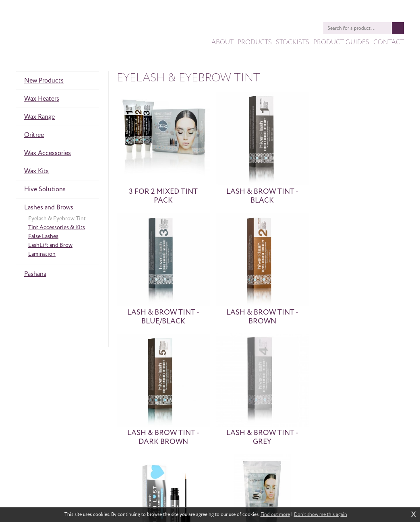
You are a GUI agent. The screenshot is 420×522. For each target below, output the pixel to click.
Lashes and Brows (49, 209)
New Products (44, 82)
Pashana (35, 275)
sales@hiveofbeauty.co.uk (230, 488)
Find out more (275, 515)
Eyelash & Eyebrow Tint (57, 220)
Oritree (34, 137)
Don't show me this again (321, 515)
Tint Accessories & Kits (57, 229)
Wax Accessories (48, 155)
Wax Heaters (42, 100)
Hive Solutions (45, 191)
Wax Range (39, 118)
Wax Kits (36, 173)
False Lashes (43, 238)
